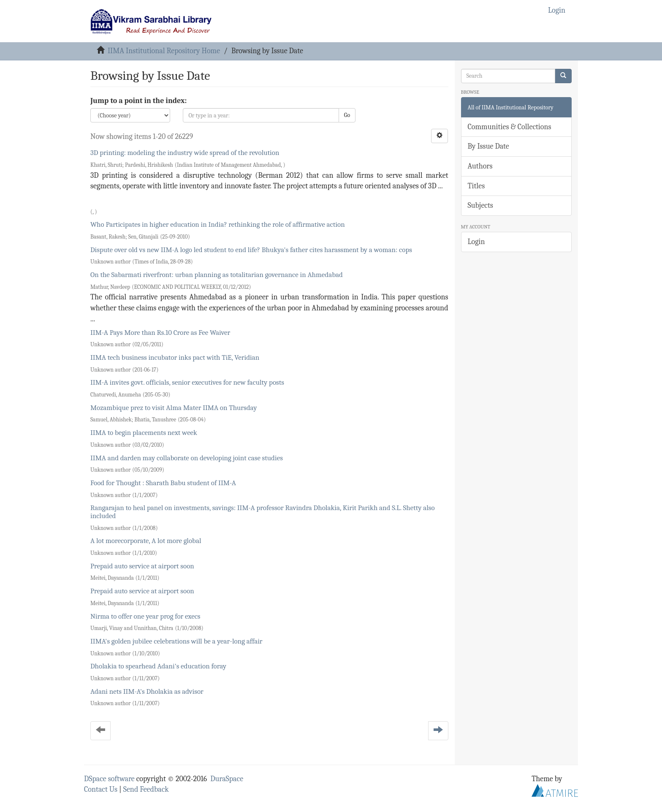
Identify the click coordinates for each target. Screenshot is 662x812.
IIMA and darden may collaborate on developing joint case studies (187, 458)
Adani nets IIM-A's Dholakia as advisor (147, 691)
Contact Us (101, 789)
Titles (476, 186)
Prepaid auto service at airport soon (142, 566)
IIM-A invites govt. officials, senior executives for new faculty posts (187, 382)
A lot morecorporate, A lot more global (146, 541)
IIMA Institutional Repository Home (164, 51)
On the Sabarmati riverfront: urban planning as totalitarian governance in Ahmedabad (217, 275)
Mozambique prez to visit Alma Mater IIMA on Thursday (174, 408)
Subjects (480, 205)
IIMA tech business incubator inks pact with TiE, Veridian (175, 357)
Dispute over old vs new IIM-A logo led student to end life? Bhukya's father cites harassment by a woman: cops (251, 250)
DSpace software (109, 779)
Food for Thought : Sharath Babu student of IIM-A (163, 483)
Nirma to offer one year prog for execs (145, 616)
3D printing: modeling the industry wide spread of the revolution (185, 153)
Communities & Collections (510, 127)
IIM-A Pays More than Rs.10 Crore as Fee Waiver (160, 333)
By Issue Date (488, 146)
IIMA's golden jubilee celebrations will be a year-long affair (176, 641)
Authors (480, 166)
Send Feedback (146, 789)
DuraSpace (227, 779)
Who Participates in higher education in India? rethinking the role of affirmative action (218, 224)
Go (347, 115)
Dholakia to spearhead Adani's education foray (158, 666)
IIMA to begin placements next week (144, 433)
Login (476, 242)
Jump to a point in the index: (138, 101)
